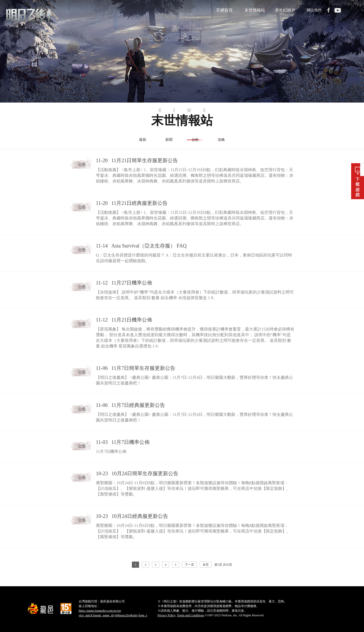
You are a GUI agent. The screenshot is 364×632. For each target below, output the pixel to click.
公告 (195, 140)
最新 (142, 140)
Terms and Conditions (190, 615)
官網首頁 (224, 10)
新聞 (169, 140)
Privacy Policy (167, 615)
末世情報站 (255, 10)
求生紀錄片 (285, 10)
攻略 (221, 140)
